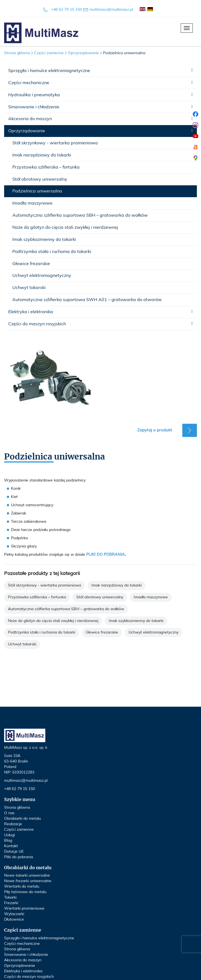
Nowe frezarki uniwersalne (28, 881)
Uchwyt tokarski (29, 288)
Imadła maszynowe (32, 203)
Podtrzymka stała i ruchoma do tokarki (52, 252)
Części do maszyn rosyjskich (37, 324)
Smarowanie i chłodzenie (34, 107)
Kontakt (11, 846)
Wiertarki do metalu (22, 887)
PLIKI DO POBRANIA (106, 555)
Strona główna (17, 53)
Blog (8, 841)
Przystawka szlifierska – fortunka (46, 167)
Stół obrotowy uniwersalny (40, 179)
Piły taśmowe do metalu (25, 892)
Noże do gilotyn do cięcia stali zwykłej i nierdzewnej (65, 227)
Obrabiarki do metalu (23, 819)
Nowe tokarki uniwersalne (27, 876)
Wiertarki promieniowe (24, 909)
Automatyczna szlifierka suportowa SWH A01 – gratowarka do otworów (87, 300)
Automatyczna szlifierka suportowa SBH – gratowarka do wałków (80, 215)
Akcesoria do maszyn (30, 119)
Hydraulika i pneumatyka (34, 95)
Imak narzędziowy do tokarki (42, 155)
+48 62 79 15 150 (66, 10)
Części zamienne (19, 830)
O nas (9, 813)
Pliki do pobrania (19, 857)
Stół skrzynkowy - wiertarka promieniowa (55, 143)
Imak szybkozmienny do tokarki (44, 240)
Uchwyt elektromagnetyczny (42, 276)
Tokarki (10, 898)
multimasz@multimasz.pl (111, 10)
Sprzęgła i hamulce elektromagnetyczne (49, 71)
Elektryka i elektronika (31, 312)
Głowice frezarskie (31, 264)
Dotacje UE (14, 852)
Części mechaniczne (29, 83)
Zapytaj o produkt (155, 430)
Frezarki (11, 903)
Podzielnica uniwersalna (37, 191)
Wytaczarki (14, 914)
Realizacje (13, 824)
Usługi (9, 835)
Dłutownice (14, 920)
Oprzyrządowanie (27, 131)
